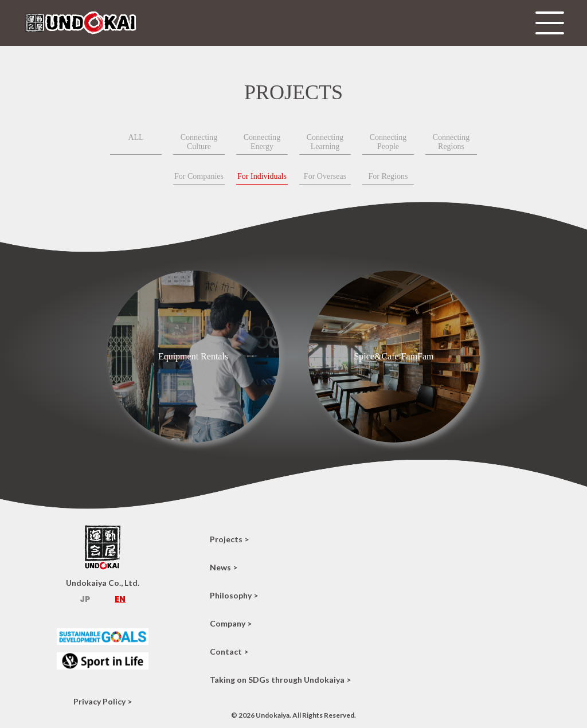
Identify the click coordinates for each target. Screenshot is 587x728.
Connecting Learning (325, 142)
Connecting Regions (451, 142)
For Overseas (325, 176)
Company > (231, 623)
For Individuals (262, 176)
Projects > (229, 539)
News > (224, 567)
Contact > (229, 651)
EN (120, 599)
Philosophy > (234, 595)
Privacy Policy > (103, 701)
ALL (136, 137)
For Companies (199, 176)
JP (85, 599)
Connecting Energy (262, 142)
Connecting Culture (199, 142)
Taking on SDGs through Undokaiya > (280, 680)
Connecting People (388, 142)
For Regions (388, 176)
